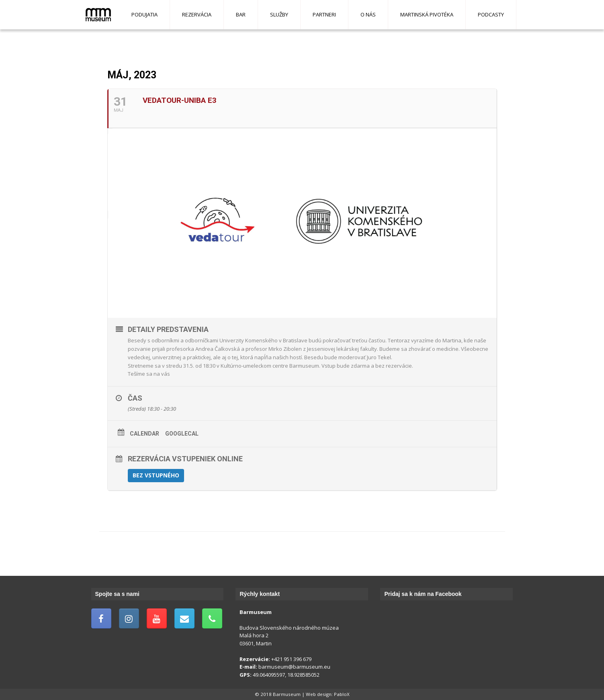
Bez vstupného (156, 475)
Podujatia (144, 14)
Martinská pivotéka (427, 14)
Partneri (324, 14)
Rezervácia (197, 14)
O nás (368, 14)
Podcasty (491, 14)
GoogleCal (182, 434)
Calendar (144, 434)
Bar (241, 14)
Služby (279, 14)
